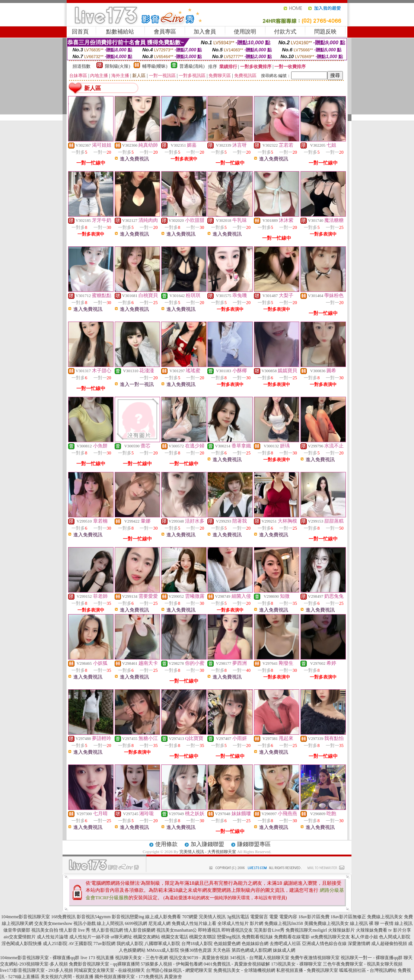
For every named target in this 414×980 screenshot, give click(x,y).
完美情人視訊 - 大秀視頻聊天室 (208, 852)
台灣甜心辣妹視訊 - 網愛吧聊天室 (179, 970)
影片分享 (402, 930)
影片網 (257, 923)
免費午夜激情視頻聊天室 (315, 958)
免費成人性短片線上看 (194, 923)
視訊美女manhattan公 (177, 930)
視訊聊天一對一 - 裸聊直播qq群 (372, 958)
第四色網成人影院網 (252, 950)
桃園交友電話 (175, 937)
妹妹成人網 (284, 950)
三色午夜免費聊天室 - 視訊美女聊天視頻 (363, 964)
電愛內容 (288, 917)
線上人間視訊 (110, 923)
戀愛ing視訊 (229, 937)
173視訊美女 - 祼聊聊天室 (296, 964)
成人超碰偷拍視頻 (389, 944)
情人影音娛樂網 (140, 930)
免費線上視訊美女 (385, 917)
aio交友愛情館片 (20, 937)
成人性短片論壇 (52, 937)
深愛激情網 (359, 944)
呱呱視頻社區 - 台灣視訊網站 (368, 970)
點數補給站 (120, 32)
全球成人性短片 (233, 923)
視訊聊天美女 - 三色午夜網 (141, 958)
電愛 (274, 917)
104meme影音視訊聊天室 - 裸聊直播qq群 (40, 958)
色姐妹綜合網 (255, 944)
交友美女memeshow (53, 923)
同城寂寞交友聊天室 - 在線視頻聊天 (109, 970)
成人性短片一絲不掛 (89, 937)
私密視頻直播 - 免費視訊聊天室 (307, 970)
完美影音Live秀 (269, 930)
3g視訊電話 (238, 917)
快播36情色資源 (196, 950)
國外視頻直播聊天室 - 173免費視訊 (129, 977)
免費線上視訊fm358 (284, 923)
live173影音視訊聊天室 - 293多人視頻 (36, 970)
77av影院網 (104, 944)
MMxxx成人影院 (163, 950)
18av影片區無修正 (348, 917)
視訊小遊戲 (85, 923)
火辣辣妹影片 (341, 930)
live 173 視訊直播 (97, 958)
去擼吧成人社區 (285, 944)
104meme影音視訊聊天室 (26, 917)
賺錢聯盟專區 (254, 844)
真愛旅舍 (173, 977)
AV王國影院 (80, 944)
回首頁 (80, 32)
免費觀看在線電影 (292, 937)
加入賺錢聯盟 (207, 844)
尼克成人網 (159, 923)
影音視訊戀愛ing (128, 917)
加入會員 (205, 32)
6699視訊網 (136, 923)
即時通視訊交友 (237, 930)
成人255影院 (55, 944)
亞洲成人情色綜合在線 (324, 944)
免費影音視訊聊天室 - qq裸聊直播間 (104, 964)
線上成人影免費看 (163, 917)
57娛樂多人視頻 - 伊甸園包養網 (172, 964)
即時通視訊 (209, 930)
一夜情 (387, 923)
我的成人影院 (130, 944)
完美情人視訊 (212, 917)
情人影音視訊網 (107, 930)
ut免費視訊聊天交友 (330, 937)
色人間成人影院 (395, 937)
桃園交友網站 (147, 937)
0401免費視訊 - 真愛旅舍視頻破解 (237, 964)
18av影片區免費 (314, 917)
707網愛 (190, 917)
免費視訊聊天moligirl (306, 930)
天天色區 (222, 950)
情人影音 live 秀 (75, 930)
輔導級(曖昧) (155, 66)
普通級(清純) (192, 66)
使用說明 (245, 32)
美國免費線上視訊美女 (327, 923)
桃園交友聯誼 (203, 937)
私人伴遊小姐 (364, 937)
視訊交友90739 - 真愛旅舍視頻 (199, 958)
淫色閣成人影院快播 (22, 944)
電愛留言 (259, 917)
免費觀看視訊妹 (257, 937)
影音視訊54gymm (94, 917)
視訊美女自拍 (45, 930)
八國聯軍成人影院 (162, 944)
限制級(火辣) (118, 66)
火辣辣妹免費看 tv (374, 930)
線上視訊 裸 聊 (364, 923)
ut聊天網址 (121, 937)
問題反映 (325, 32)
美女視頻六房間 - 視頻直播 (67, 977)
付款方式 (285, 32)
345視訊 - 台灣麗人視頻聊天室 (259, 958)
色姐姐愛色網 (227, 944)
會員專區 (165, 32)
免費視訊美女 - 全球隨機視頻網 (244, 970)
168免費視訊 (63, 917)
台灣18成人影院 (197, 944)
